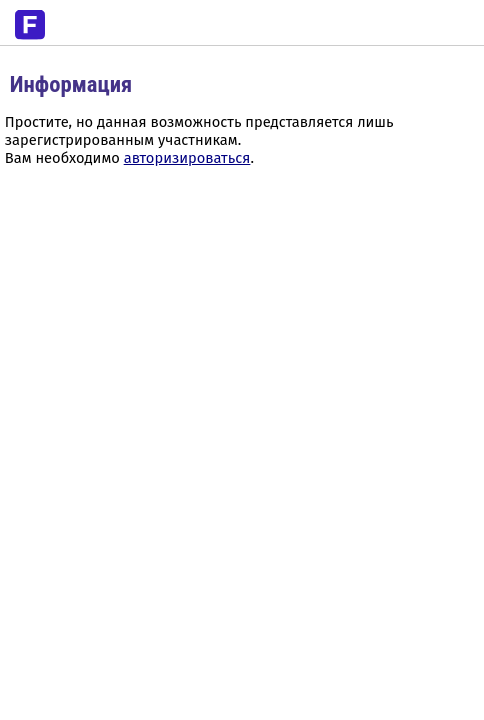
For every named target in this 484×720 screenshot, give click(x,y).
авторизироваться (187, 158)
